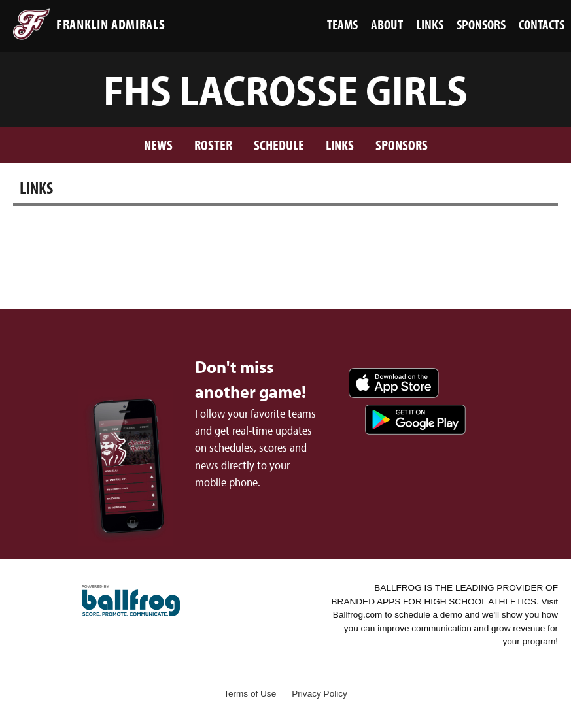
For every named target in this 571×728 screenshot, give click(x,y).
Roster (213, 145)
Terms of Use (250, 694)
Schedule (279, 145)
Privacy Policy (320, 694)
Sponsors (402, 145)
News (158, 145)
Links (340, 145)
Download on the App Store (394, 383)
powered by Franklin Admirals (131, 601)
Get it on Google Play (415, 420)
